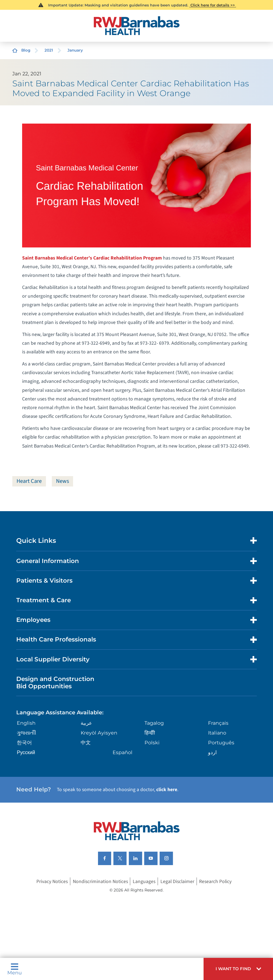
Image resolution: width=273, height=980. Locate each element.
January (75, 50)
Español (123, 752)
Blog (26, 50)
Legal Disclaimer (177, 881)
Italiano (217, 733)
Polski (152, 742)
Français (218, 723)
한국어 (24, 742)
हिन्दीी (150, 733)
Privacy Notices (52, 881)
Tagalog (154, 723)
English (26, 723)
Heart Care (29, 481)
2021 (49, 50)
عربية (86, 723)
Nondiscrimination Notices (100, 881)
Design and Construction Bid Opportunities (55, 682)
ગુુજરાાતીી (26, 733)
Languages (144, 881)
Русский (26, 752)
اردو (212, 752)
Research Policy (215, 881)
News (63, 481)
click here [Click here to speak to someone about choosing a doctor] (167, 790)
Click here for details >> (213, 5)
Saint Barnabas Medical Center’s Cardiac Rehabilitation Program (92, 258)
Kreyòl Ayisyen (99, 733)
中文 (86, 742)
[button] (238, 969)
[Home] (136, 26)
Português (221, 742)
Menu (15, 969)
